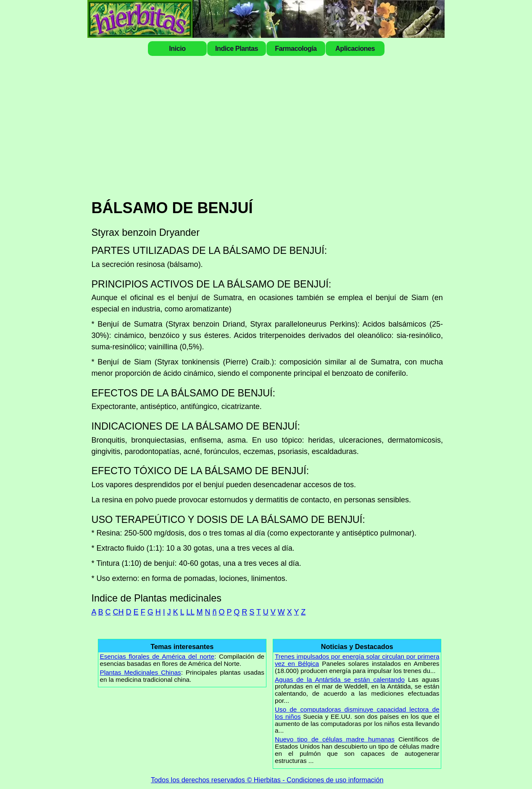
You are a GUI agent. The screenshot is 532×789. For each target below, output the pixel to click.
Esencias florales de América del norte (157, 656)
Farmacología (296, 48)
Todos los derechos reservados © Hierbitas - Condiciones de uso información (267, 780)
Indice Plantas (237, 48)
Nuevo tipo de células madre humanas (335, 739)
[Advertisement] (267, 127)
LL (190, 612)
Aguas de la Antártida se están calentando (340, 679)
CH (119, 612)
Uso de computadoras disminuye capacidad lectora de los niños (357, 713)
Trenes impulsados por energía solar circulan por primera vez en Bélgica (357, 660)
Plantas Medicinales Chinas (141, 672)
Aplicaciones (355, 48)
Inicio (177, 48)
